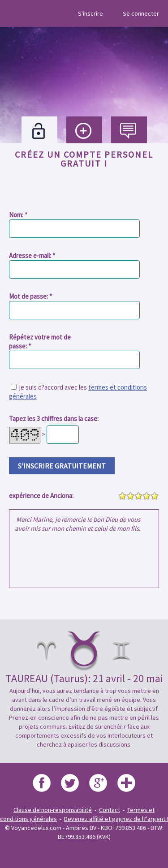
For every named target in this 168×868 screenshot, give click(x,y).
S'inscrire (90, 13)
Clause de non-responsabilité (53, 810)
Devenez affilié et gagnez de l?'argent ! (116, 819)
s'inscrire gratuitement (62, 466)
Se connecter (141, 13)
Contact (110, 810)
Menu (15, 13)
